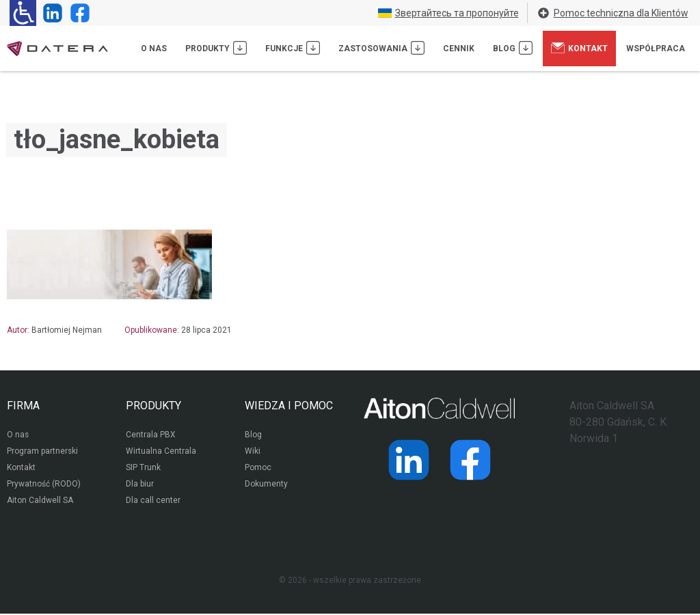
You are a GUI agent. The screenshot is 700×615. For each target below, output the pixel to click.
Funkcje (293, 48)
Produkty (216, 48)
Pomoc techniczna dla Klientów (612, 13)
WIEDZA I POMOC (289, 406)
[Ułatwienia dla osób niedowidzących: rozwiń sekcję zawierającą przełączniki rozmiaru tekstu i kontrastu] (23, 13)
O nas (154, 49)
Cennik (459, 49)
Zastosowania (381, 48)
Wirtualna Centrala (161, 452)
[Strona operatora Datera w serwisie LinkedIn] (50, 13)
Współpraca (656, 49)
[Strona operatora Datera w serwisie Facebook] (77, 13)
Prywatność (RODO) (44, 485)
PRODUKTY (153, 406)
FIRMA (23, 406)
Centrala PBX (151, 436)
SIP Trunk (143, 469)
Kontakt (579, 48)
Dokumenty (266, 485)
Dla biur (140, 485)
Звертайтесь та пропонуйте (448, 13)
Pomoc (258, 469)
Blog (513, 48)
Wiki (253, 452)
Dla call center (153, 502)
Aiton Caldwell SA (40, 502)
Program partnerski (43, 452)
